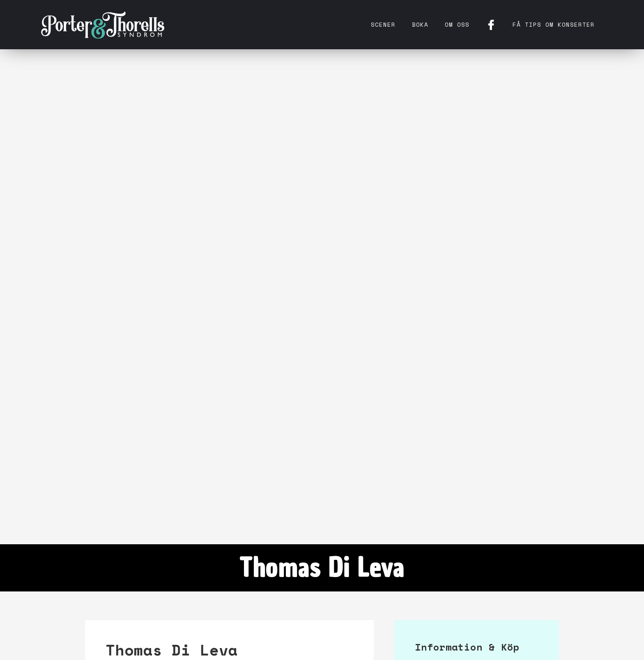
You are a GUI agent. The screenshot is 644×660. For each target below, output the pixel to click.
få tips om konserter (554, 24)
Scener (383, 24)
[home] (103, 25)
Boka (420, 24)
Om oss (457, 24)
